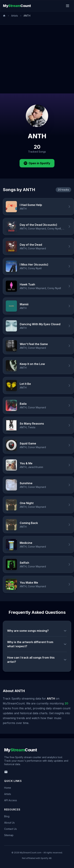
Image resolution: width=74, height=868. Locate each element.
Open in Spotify (37, 163)
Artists (15, 16)
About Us (9, 823)
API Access (11, 800)
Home (8, 788)
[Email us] (6, 772)
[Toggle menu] (68, 6)
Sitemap (9, 835)
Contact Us (10, 829)
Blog (7, 816)
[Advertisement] (33, 59)
